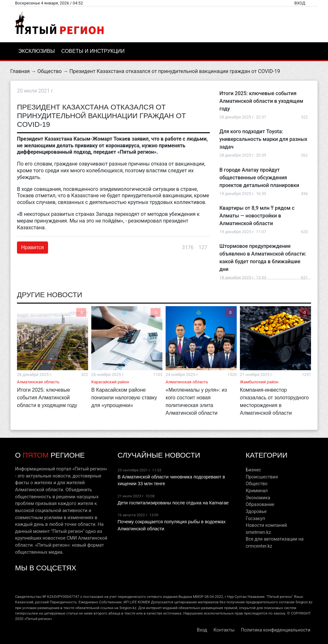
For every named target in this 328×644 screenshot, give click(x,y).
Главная (20, 71)
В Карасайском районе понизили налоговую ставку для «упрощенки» (124, 398)
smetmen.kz (258, 532)
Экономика (258, 498)
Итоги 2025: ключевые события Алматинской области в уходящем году (261, 101)
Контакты (224, 630)
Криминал (257, 491)
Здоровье (256, 512)
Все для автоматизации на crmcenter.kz (275, 543)
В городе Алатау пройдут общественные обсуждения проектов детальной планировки (259, 178)
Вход (300, 3)
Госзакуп (255, 519)
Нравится (33, 247)
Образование (260, 505)
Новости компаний (266, 525)
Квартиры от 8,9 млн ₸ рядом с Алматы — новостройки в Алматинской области (257, 216)
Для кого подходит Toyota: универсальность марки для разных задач (263, 139)
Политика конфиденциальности (276, 630)
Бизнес (253, 470)
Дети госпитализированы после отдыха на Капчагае (173, 503)
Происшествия (262, 477)
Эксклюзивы (37, 51)
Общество (50, 71)
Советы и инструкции (93, 51)
